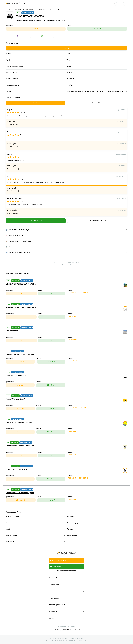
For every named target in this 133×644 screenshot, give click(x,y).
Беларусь (57, 630)
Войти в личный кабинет (67, 561)
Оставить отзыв (36, 221)
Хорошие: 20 (96, 103)
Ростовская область (29, 9)
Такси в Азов (41, 9)
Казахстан (67, 630)
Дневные (66, 48)
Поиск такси (18, 9)
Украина (77, 630)
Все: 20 (35, 103)
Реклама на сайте (56, 566)
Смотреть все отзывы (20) (97, 221)
